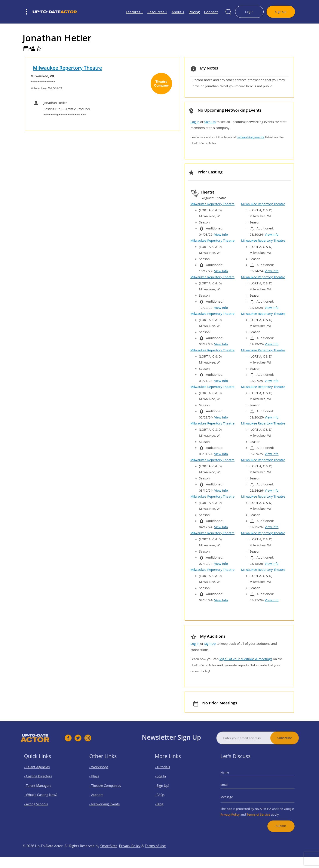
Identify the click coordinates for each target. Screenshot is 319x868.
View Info (221, 234)
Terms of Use (155, 855)
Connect (211, 12)
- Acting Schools (39, 802)
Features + (134, 12)
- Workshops (102, 772)
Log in (195, 122)
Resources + (157, 12)
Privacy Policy (235, 810)
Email (231, 786)
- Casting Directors (40, 779)
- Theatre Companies (107, 787)
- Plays (99, 779)
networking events (250, 137)
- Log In (164, 779)
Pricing (194, 12)
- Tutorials (166, 772)
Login (249, 12)
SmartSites (109, 855)
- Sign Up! (166, 787)
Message (233, 796)
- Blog (163, 802)
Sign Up (281, 12)
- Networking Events (107, 802)
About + (178, 12)
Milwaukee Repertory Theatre (67, 68)
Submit (277, 820)
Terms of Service (258, 810)
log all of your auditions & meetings (246, 659)
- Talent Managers (40, 787)
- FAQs (164, 794)
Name (231, 776)
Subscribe (294, 738)
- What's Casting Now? (43, 794)
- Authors (100, 794)
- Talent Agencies (40, 772)
